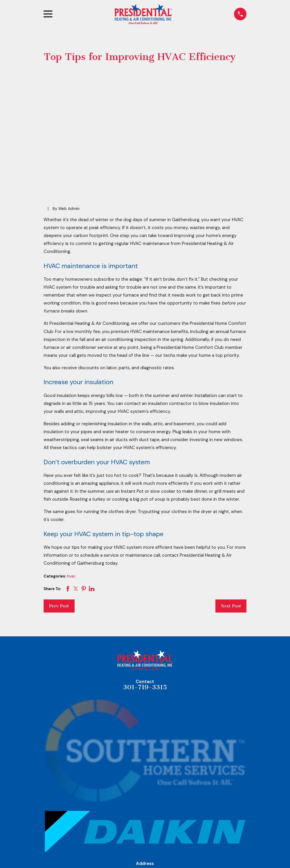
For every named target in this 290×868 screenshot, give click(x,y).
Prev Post (59, 534)
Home (145, 840)
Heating (145, 851)
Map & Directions (145, 815)
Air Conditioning (145, 862)
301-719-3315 (145, 615)
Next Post (231, 534)
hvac (71, 504)
